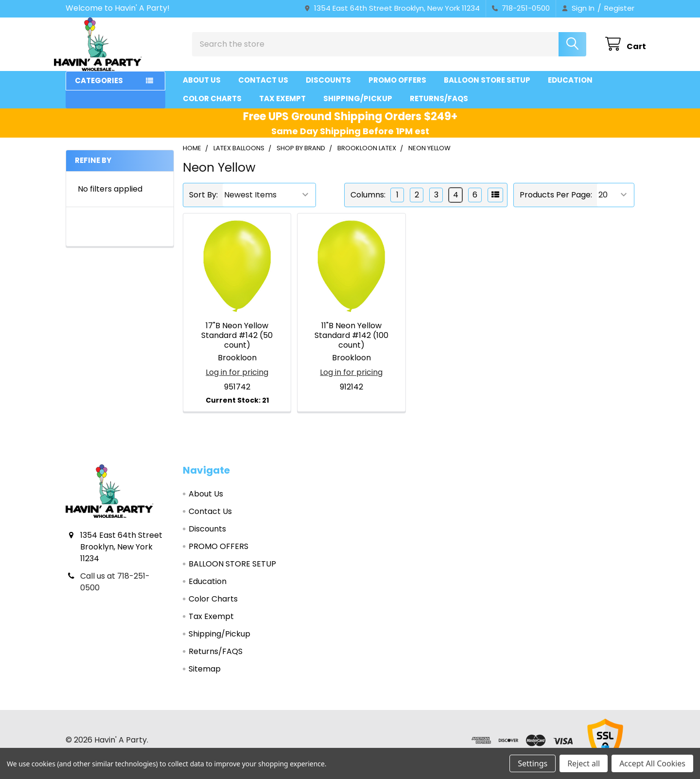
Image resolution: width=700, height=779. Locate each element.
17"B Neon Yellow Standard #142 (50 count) (237, 344)
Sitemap (205, 678)
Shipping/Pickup (358, 107)
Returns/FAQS (439, 107)
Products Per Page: (556, 204)
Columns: (368, 204)
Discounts (328, 89)
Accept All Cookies (652, 763)
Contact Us (263, 89)
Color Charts (212, 107)
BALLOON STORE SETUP (487, 89)
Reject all (584, 763)
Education (570, 89)
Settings (533, 763)
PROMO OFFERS (397, 89)
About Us (202, 89)
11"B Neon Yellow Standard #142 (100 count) (351, 344)
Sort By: (203, 204)
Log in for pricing (237, 381)
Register (619, 8)
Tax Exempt (282, 107)
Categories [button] (99, 89)
